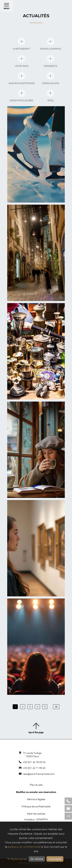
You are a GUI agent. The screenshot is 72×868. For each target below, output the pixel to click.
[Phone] (68, 801)
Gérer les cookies (36, 814)
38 (56, 707)
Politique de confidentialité (36, 806)
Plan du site (36, 785)
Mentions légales (36, 799)
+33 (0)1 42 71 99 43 (34, 768)
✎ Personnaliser (17, 859)
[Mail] (68, 808)
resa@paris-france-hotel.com (39, 774)
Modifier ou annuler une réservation (36, 792)
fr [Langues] (68, 816)
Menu (7, 7)
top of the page (36, 729)
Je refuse (37, 859)
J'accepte (55, 859)
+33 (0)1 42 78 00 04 (34, 762)
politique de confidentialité (24, 847)
